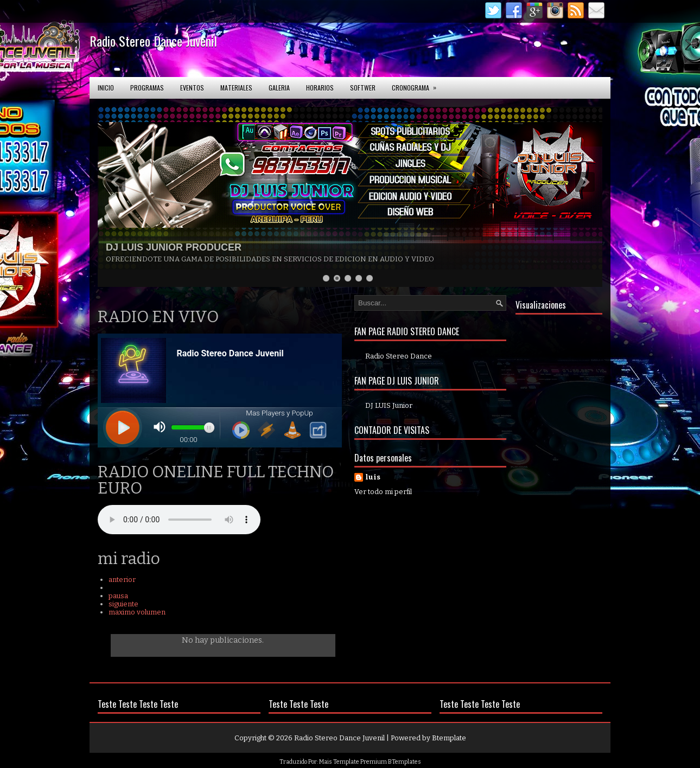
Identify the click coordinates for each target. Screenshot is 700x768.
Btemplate (449, 738)
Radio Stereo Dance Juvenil (153, 41)
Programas (147, 88)
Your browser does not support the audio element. (179, 520)
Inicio (106, 88)
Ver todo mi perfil (383, 492)
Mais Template (339, 762)
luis (373, 477)
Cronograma (418, 85)
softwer (363, 88)
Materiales (236, 88)
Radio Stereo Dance (399, 356)
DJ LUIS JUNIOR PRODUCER (174, 247)
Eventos (192, 88)
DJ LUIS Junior (389, 405)
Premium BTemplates (391, 762)
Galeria (279, 88)
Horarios (320, 88)
